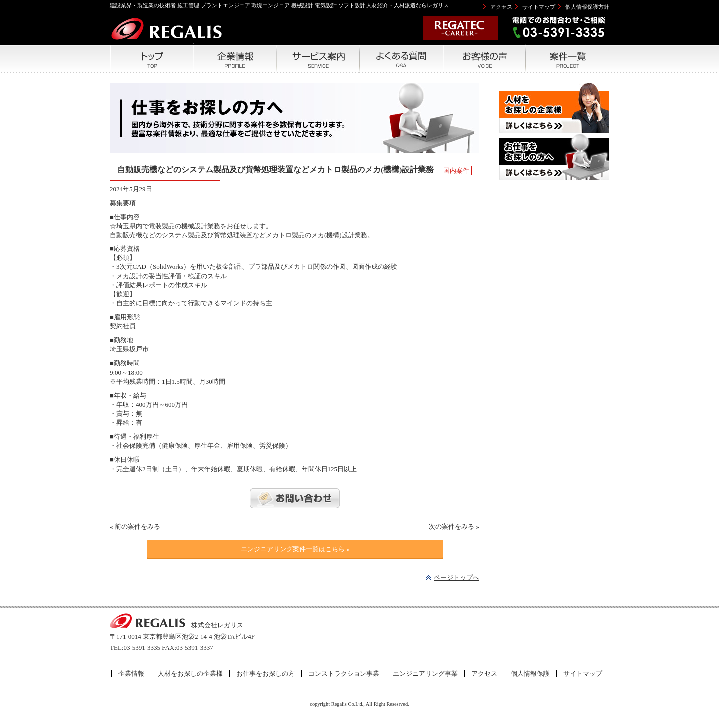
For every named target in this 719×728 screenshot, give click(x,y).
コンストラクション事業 (344, 673)
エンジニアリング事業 (425, 673)
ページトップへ (457, 578)
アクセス (501, 7)
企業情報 (131, 673)
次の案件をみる (452, 527)
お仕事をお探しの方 (265, 673)
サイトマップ (539, 7)
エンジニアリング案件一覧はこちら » (295, 549)
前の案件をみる (138, 527)
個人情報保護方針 (587, 7)
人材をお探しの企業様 (190, 673)
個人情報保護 (530, 673)
